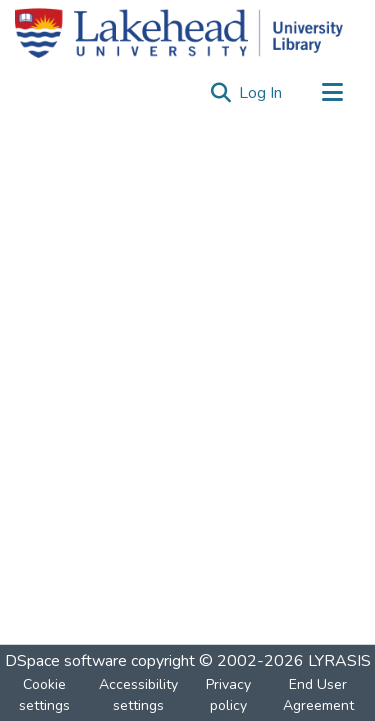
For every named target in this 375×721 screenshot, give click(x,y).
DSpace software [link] (66, 661)
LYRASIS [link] (339, 661)
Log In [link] (261, 93)
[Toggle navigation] (332, 93)
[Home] (179, 33)
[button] (220, 93)
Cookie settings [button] (44, 695)
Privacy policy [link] (228, 695)
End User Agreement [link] (318, 695)
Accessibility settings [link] (138, 695)
